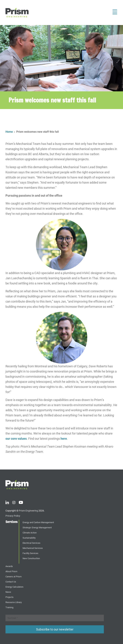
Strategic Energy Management (37, 527)
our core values (16, 438)
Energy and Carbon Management (38, 522)
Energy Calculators (14, 587)
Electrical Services (31, 543)
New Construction (31, 558)
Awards (9, 566)
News (8, 592)
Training (9, 607)
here (64, 438)
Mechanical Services (33, 548)
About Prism (11, 571)
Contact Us (11, 582)
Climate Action (30, 532)
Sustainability (29, 538)
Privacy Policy (13, 516)
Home (9, 132)
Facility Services (30, 553)
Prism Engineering (28, 511)
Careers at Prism (14, 576)
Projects (9, 597)
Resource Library (14, 602)
